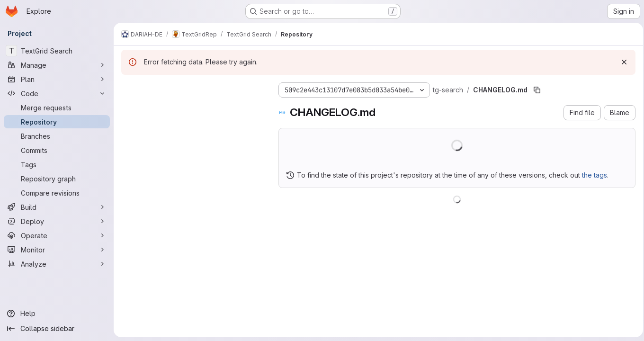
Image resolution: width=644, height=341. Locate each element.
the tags (595, 175)
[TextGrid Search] (57, 51)
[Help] (57, 314)
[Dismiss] (621, 62)
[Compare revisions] (57, 193)
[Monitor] (57, 250)
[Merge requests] (57, 108)
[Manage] (57, 65)
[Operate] (57, 235)
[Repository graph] (57, 179)
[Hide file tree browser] (129, 88)
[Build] (57, 207)
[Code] (57, 93)
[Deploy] (57, 221)
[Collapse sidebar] (57, 329)
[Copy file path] (537, 90)
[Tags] (57, 164)
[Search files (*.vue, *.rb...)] (192, 107)
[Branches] (57, 136)
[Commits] (57, 150)
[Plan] (57, 79)
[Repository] (57, 122)
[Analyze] (57, 264)
